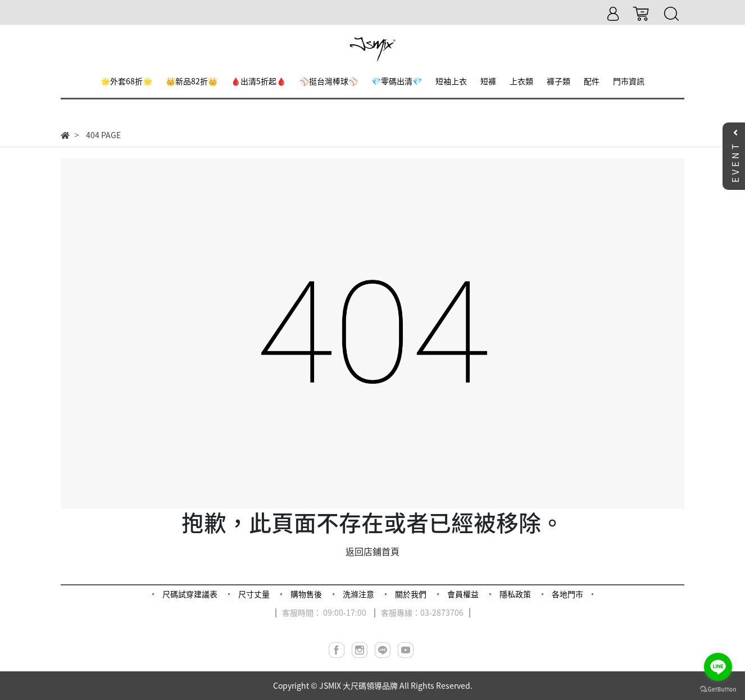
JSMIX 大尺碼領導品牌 (358, 685)
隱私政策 (515, 594)
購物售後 (306, 594)
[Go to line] (718, 667)
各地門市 (567, 594)
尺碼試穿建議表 (190, 594)
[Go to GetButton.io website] (718, 688)
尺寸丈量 (254, 594)
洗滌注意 (358, 594)
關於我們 (411, 594)
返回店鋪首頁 (372, 551)
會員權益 (463, 594)
